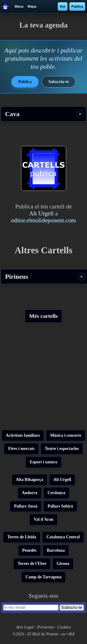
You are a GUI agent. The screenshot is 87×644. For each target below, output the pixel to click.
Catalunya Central (63, 537)
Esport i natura (43, 462)
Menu (19, 6)
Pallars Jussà (26, 506)
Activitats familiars (23, 435)
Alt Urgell (42, 213)
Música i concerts (66, 435)
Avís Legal (25, 627)
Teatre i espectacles (62, 449)
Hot (63, 6)
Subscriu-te (59, 82)
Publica (77, 6)
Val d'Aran (43, 519)
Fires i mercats (21, 449)
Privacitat (45, 627)
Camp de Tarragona (43, 577)
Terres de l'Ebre (32, 563)
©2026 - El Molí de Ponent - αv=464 (44, 634)
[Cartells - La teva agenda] (6, 6)
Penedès (29, 550)
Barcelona (56, 550)
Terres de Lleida (22, 537)
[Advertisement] (43, 378)
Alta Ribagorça (30, 480)
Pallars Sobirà (60, 506)
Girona (63, 563)
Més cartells (43, 316)
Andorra (30, 493)
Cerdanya (56, 493)
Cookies (64, 627)
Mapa (32, 6)
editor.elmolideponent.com (43, 220)
